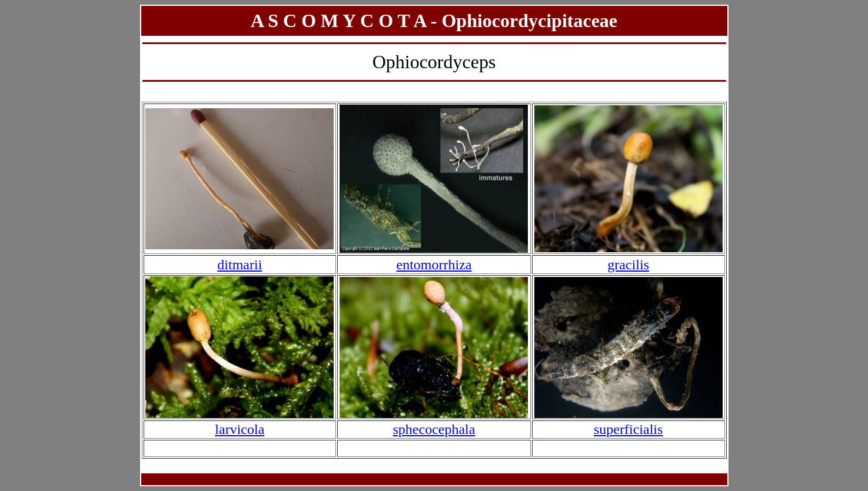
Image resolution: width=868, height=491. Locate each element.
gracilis (628, 265)
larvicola (240, 429)
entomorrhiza (434, 265)
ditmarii (240, 265)
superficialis (628, 429)
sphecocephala (434, 429)
